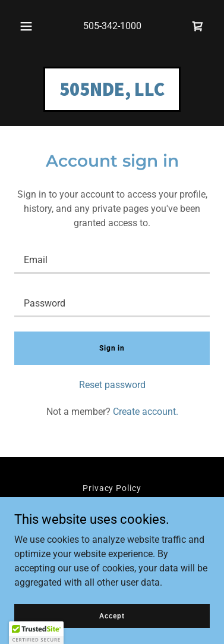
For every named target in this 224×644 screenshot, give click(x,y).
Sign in (112, 348)
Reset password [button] (112, 385)
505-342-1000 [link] (112, 26)
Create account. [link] (146, 412)
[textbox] (112, 259)
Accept (112, 615)
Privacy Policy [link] (112, 488)
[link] (198, 26)
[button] (26, 26)
